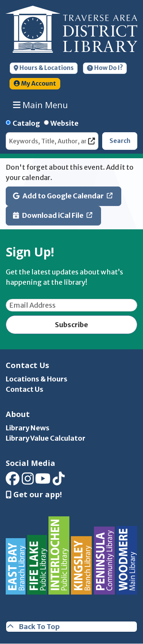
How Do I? (105, 68)
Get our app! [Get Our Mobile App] (34, 495)
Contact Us (25, 389)
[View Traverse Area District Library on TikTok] (59, 481)
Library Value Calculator (46, 438)
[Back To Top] (71, 627)
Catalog (26, 123)
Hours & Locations (44, 68)
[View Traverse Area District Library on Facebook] (13, 481)
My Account (35, 84)
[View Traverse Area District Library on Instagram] (28, 481)
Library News (28, 428)
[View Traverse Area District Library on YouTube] (43, 481)
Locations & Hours (37, 379)
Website (64, 123)
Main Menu (41, 105)
